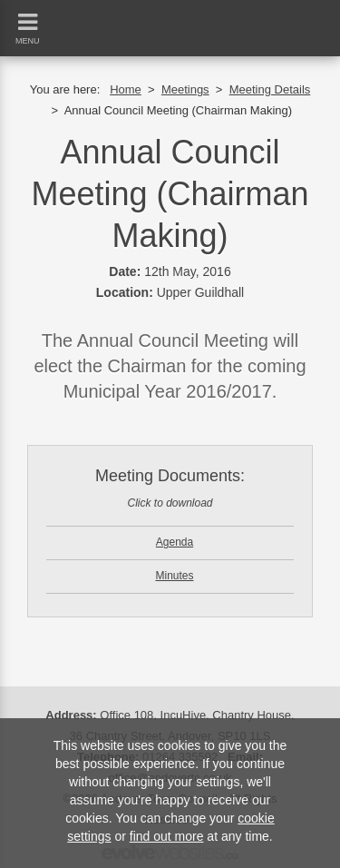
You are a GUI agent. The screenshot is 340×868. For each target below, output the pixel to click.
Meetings (185, 89)
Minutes (174, 576)
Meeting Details (270, 89)
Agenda (175, 542)
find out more (167, 836)
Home (126, 89)
